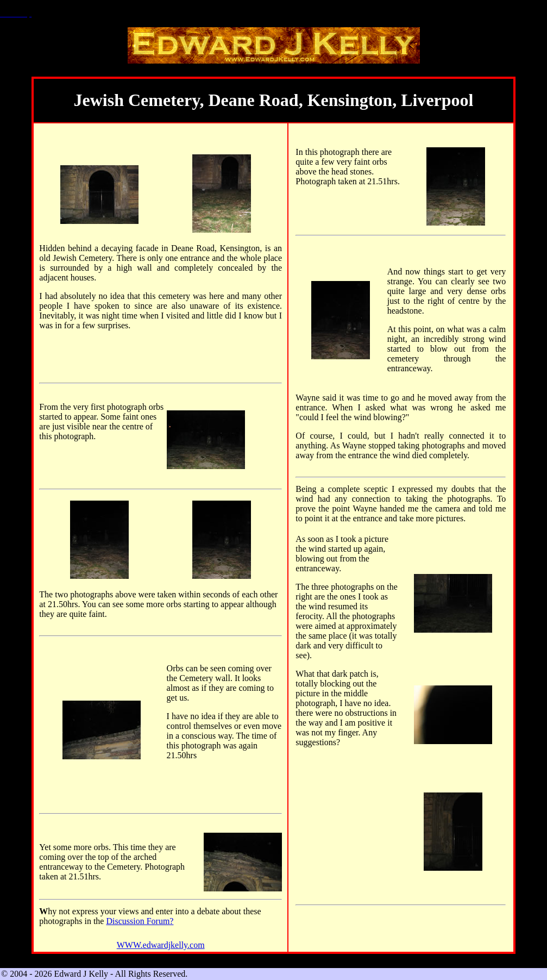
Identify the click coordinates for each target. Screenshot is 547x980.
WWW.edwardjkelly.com (161, 945)
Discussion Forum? (140, 921)
